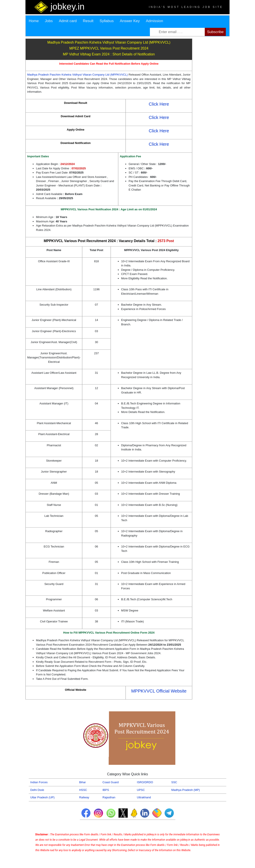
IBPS (106, 790)
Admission (154, 21)
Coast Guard (111, 782)
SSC (174, 782)
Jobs (49, 21)
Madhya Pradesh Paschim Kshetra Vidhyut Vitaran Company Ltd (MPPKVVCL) (78, 75)
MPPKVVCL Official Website (159, 691)
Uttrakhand (144, 797)
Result (88, 21)
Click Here (159, 104)
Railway (84, 797)
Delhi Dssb (37, 790)
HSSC (83, 790)
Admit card (68, 21)
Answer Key (130, 21)
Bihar (83, 782)
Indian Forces (39, 782)
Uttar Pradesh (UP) (42, 797)
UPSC (141, 790)
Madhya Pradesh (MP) (185, 790)
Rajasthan (109, 797)
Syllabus (107, 21)
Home (34, 21)
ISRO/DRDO (145, 782)
